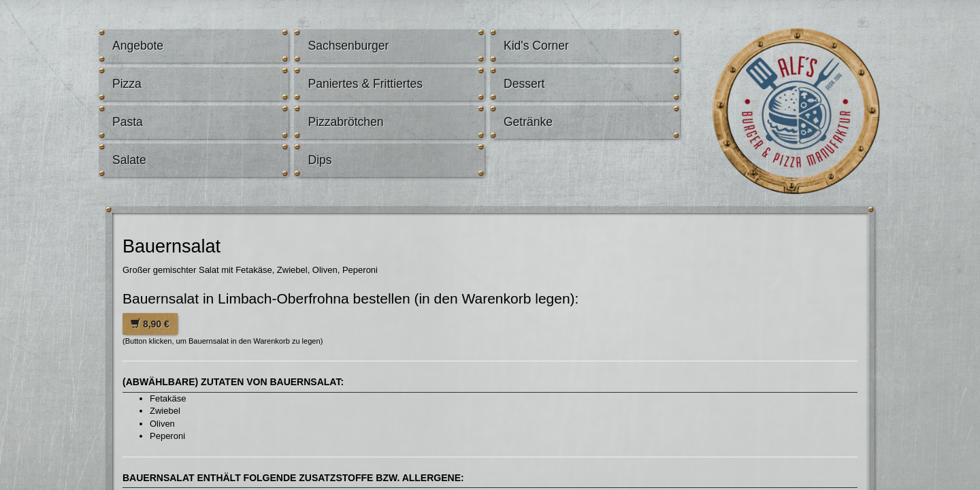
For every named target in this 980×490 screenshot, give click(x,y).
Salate (129, 160)
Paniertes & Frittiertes (365, 84)
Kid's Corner (536, 46)
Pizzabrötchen (345, 122)
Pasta (128, 122)
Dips (320, 160)
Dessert (524, 84)
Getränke (528, 122)
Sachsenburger (348, 46)
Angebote (138, 46)
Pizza (127, 84)
